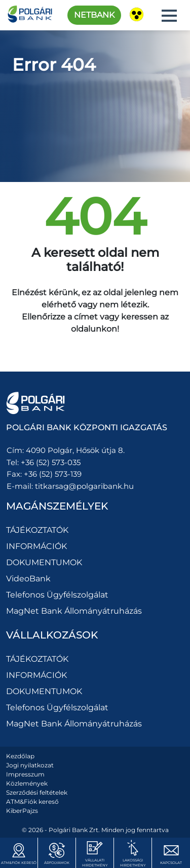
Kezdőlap (20, 756)
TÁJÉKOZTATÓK (37, 530)
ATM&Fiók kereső (32, 802)
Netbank (94, 15)
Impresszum (25, 774)
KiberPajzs (22, 811)
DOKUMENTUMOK (44, 562)
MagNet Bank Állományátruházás (74, 611)
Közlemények (27, 783)
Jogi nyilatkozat (30, 765)
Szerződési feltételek (37, 792)
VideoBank (28, 579)
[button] (169, 16)
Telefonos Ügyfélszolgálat (57, 595)
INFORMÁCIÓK (36, 546)
